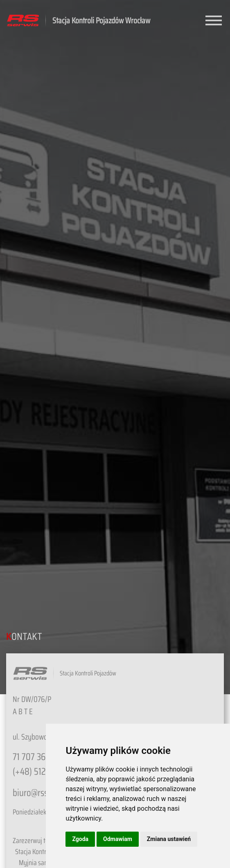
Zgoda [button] (80, 839)
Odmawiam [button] (118, 839)
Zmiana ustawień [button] (169, 839)
